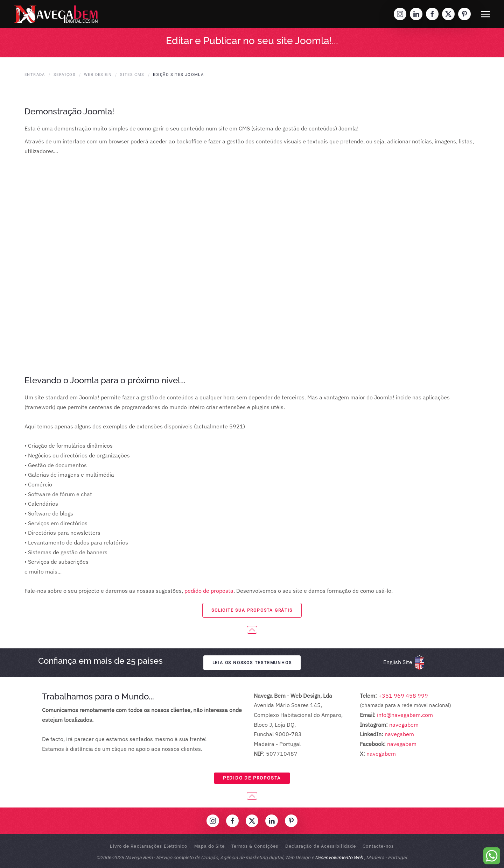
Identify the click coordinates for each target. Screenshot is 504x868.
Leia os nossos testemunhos (252, 663)
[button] (486, 14)
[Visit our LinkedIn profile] (416, 14)
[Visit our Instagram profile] (400, 14)
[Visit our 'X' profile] (448, 14)
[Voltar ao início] (56, 14)
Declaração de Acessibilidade (321, 846)
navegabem (404, 725)
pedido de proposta (209, 591)
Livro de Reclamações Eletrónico (149, 846)
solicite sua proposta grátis (252, 610)
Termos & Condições (255, 846)
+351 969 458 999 (402, 696)
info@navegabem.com (405, 715)
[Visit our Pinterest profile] (464, 14)
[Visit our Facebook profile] (432, 14)
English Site (398, 662)
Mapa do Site (209, 846)
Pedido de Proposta (252, 778)
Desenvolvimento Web (339, 858)
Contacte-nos (378, 846)
